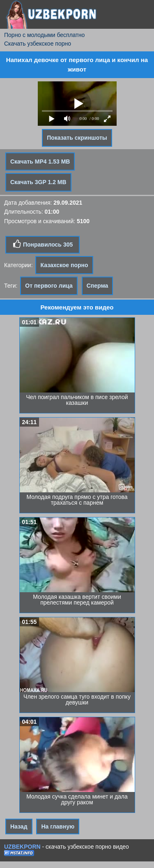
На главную (58, 826)
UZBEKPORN (22, 847)
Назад (19, 826)
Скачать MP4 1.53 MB (40, 162)
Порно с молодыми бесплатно (44, 35)
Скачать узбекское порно (38, 44)
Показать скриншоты (77, 138)
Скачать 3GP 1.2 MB (38, 182)
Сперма (98, 286)
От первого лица (49, 286)
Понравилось (43, 244)
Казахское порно (64, 265)
